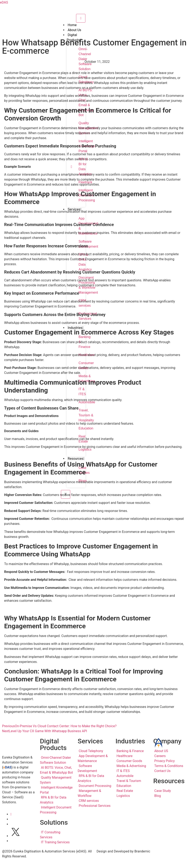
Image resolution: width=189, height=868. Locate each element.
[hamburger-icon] (81, 18)
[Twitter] (16, 836)
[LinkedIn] (11, 814)
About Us (75, 30)
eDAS (4, 2)
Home (72, 25)
